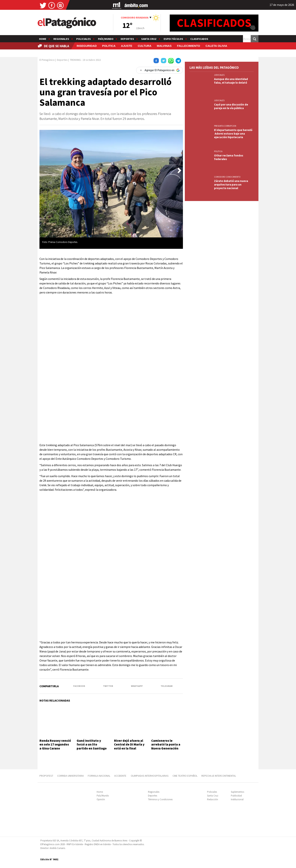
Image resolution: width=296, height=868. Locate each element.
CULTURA (145, 46)
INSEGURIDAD (87, 46)
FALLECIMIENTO (189, 46)
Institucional (237, 799)
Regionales (61, 39)
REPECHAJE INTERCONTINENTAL (219, 776)
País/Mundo (106, 39)
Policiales (84, 39)
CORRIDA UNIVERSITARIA (71, 776)
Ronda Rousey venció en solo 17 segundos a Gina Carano (55, 744)
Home (43, 39)
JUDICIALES (219, 75)
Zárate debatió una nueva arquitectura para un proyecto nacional (231, 184)
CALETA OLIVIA (216, 46)
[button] (179, 170)
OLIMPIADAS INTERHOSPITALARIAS (150, 776)
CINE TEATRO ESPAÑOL (185, 776)
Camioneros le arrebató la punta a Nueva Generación (166, 744)
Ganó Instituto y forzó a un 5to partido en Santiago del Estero (92, 746)
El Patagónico (47, 60)
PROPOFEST (46, 776)
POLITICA (109, 46)
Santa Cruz (149, 39)
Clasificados (199, 39)
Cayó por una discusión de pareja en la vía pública (231, 106)
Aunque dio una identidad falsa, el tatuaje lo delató (231, 81)
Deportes (127, 39)
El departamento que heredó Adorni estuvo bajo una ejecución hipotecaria (233, 134)
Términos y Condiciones (160, 799)
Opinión (101, 799)
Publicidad (236, 796)
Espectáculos (173, 39)
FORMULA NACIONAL (99, 776)
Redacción (213, 799)
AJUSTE (127, 46)
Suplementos (237, 792)
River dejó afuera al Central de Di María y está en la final (129, 744)
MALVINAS (164, 46)
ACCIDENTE (121, 776)
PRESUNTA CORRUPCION (225, 126)
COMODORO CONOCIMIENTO (227, 177)
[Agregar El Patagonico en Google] (160, 70)
